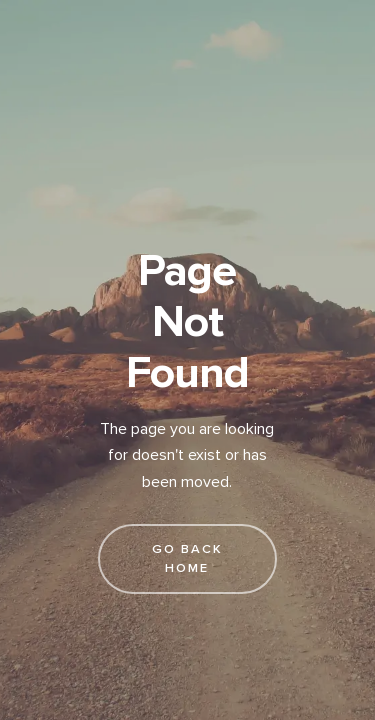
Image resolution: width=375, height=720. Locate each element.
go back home (187, 558)
